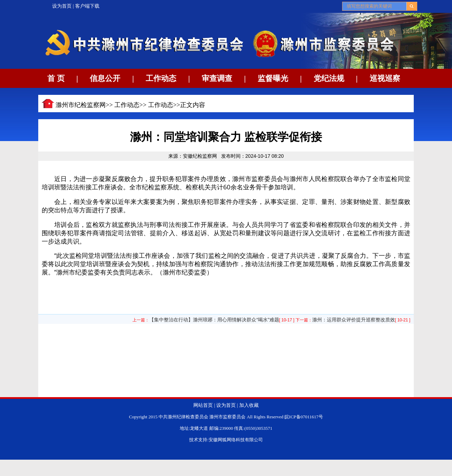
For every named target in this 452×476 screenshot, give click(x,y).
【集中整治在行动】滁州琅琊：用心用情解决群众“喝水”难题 (214, 320)
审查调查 (217, 78)
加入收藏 (249, 405)
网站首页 (203, 405)
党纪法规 (329, 78)
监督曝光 (273, 78)
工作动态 (161, 78)
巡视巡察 (385, 78)
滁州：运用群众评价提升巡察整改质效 (354, 320)
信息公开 (105, 78)
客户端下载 (87, 6)
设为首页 (62, 6)
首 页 (56, 78)
